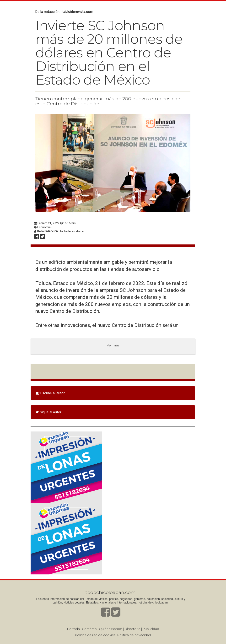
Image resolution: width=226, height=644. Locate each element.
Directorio (132, 629)
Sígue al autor (48, 412)
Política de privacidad (134, 635)
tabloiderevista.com (78, 12)
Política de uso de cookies (95, 635)
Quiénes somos (111, 629)
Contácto (89, 629)
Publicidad (151, 629)
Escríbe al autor (50, 393)
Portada (73, 629)
